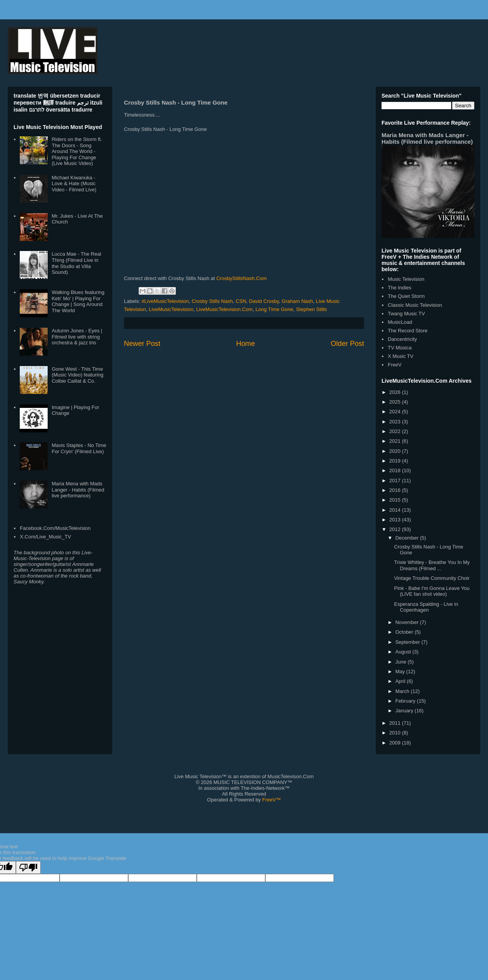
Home (246, 344)
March (403, 691)
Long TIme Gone (274, 309)
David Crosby (264, 301)
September (408, 642)
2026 (396, 392)
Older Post (347, 344)
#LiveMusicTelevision (165, 301)
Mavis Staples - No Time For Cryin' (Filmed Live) (79, 448)
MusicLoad (400, 322)
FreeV (394, 365)
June (402, 662)
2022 (396, 431)
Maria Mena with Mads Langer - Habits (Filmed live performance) (78, 490)
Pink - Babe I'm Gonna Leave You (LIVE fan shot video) (432, 591)
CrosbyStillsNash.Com (241, 278)
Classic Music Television (415, 305)
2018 (396, 470)
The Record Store (408, 331)
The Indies (400, 288)
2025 (396, 402)
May (401, 671)
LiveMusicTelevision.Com (224, 309)
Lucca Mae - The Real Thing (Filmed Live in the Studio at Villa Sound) (76, 263)
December (408, 538)
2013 (396, 520)
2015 (396, 500)
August (404, 652)
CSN (241, 301)
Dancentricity (402, 339)
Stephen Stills (311, 309)
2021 (396, 441)
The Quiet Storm (406, 296)
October (405, 632)
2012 (396, 529)
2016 (396, 490)
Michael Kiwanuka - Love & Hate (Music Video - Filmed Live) (74, 184)
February (406, 701)
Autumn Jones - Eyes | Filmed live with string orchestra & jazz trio (77, 337)
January (405, 711)
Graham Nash (297, 301)
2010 (396, 733)
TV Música (400, 348)
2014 (396, 510)
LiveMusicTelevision (171, 309)
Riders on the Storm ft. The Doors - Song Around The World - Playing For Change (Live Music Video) (77, 151)
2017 (396, 481)
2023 (396, 422)
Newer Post (142, 344)
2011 (396, 723)
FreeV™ (271, 800)
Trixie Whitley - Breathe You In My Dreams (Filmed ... (432, 565)
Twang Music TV (406, 314)
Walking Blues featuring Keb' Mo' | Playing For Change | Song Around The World (78, 301)
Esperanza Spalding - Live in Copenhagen (426, 607)
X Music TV (400, 356)
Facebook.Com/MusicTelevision (55, 528)
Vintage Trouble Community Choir (432, 578)
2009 (396, 743)
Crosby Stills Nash (212, 301)
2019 (396, 461)
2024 (396, 412)
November (408, 622)
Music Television (406, 279)
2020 (396, 451)
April (401, 681)
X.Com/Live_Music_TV (45, 537)
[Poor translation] (28, 867)
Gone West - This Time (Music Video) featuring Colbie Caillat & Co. (77, 375)
